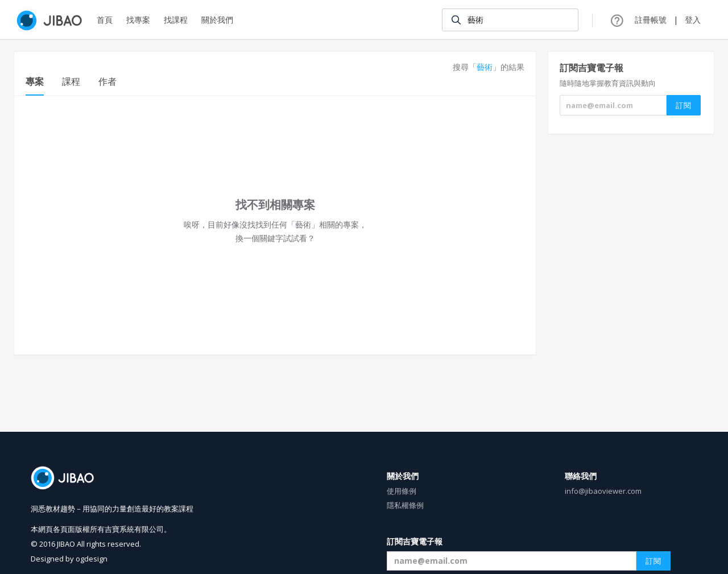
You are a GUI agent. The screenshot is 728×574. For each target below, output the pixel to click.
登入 (693, 20)
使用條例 (402, 491)
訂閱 (653, 561)
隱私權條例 (405, 505)
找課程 (176, 20)
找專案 (138, 20)
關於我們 (217, 20)
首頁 (105, 20)
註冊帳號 (651, 20)
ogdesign (92, 559)
